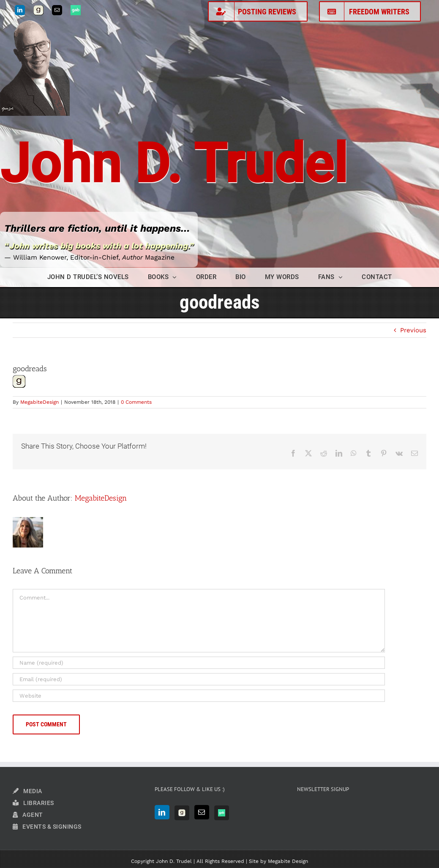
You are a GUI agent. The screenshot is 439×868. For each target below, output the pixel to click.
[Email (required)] (199, 679)
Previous (413, 330)
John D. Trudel (174, 164)
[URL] (199, 696)
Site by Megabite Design (278, 861)
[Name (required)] (199, 663)
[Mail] (202, 812)
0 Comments (136, 402)
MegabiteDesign (40, 402)
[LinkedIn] (162, 812)
